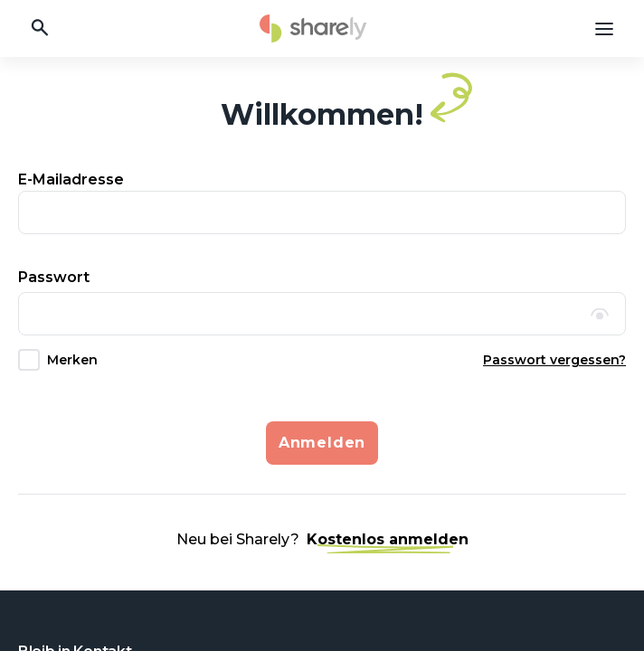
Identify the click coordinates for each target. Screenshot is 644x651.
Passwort (54, 277)
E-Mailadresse (71, 179)
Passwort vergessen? (554, 360)
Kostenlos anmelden (388, 540)
